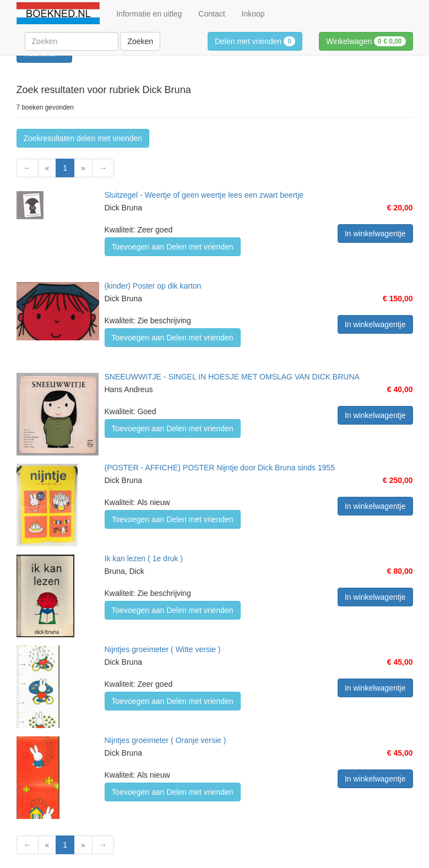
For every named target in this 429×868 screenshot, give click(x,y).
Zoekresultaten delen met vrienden (83, 138)
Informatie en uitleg (149, 14)
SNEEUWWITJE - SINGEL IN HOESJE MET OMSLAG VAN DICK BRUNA (232, 377)
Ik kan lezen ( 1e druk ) (144, 558)
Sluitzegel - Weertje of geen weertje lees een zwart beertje (204, 195)
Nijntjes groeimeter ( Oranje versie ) (165, 740)
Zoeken (140, 41)
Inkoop (253, 14)
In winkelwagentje (375, 234)
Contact (211, 14)
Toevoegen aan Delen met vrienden (173, 247)
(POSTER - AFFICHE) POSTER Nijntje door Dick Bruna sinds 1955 (220, 468)
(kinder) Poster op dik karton (153, 286)
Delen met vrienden (255, 41)
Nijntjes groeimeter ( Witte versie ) (163, 649)
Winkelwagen (366, 41)
